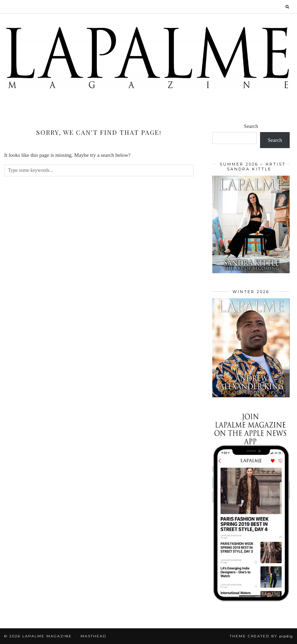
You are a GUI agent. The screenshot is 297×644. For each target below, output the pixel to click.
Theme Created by (261, 636)
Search (251, 126)
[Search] (288, 7)
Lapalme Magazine (47, 636)
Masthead (93, 636)
